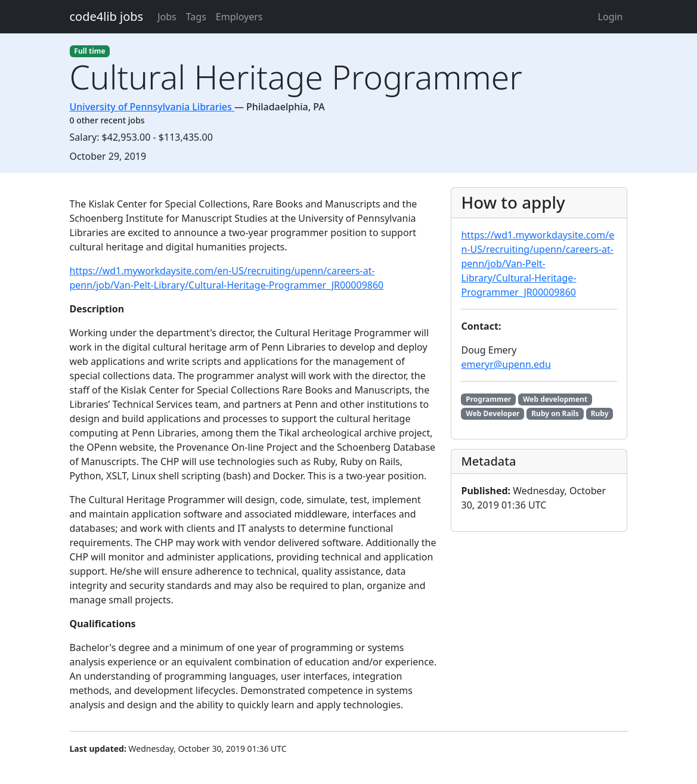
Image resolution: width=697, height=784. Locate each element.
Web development (555, 399)
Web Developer (492, 413)
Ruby (600, 413)
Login (611, 17)
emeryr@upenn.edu (506, 364)
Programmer (488, 399)
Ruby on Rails (555, 413)
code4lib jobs (107, 16)
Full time (89, 51)
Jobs (167, 17)
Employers (239, 17)
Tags (196, 17)
